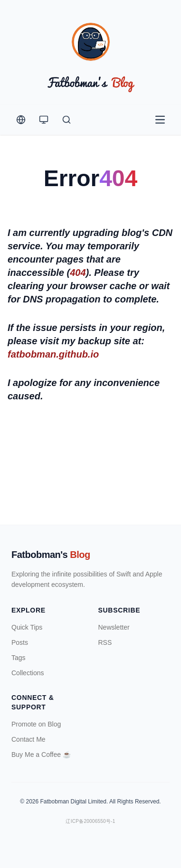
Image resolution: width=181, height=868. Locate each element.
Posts (20, 642)
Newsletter (114, 627)
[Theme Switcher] (44, 120)
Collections (28, 673)
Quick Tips (27, 627)
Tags (19, 658)
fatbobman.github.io (53, 354)
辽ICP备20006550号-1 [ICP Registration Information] (90, 821)
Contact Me (29, 739)
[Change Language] (21, 120)
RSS (105, 642)
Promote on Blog (36, 724)
